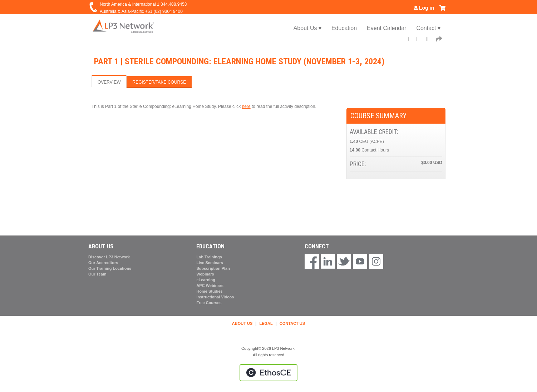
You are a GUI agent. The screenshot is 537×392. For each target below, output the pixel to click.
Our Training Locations (110, 268)
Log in (427, 8)
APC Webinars (210, 286)
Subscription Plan (213, 268)
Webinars (205, 274)
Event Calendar (386, 28)
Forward (439, 40)
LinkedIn (430, 40)
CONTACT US (292, 323)
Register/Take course (159, 82)
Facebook (410, 40)
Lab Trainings (209, 257)
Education (344, 28)
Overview (109, 82)
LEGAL (266, 323)
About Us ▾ (307, 28)
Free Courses (209, 303)
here (246, 106)
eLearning (206, 280)
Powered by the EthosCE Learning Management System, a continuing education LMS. (268, 373)
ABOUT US (242, 323)
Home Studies (209, 291)
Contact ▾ (428, 28)
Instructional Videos (215, 297)
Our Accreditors (103, 263)
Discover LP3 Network (109, 257)
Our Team (97, 274)
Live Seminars (210, 263)
